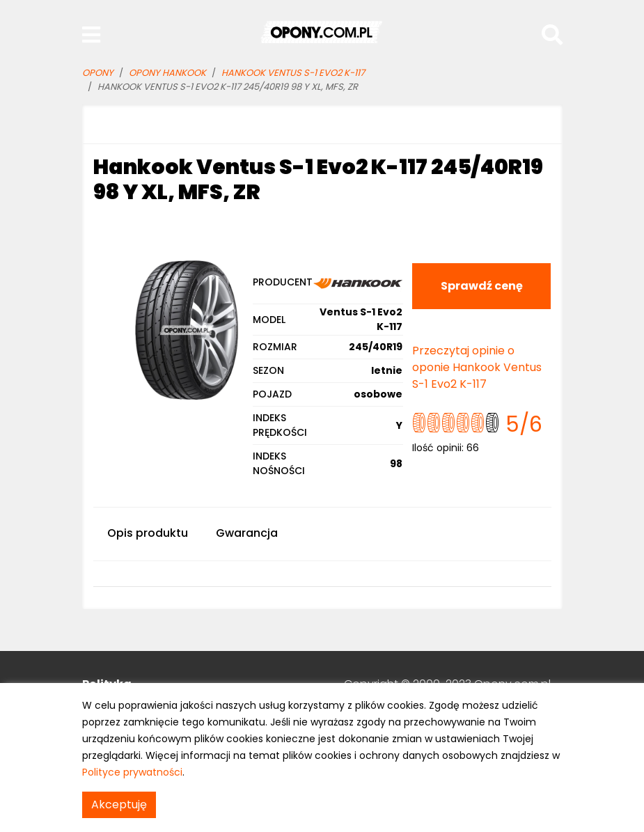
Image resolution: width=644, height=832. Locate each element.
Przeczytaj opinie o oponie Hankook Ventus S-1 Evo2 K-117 (477, 367)
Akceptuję (119, 804)
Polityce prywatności (132, 772)
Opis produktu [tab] (148, 533)
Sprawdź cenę (482, 286)
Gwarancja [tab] (247, 533)
